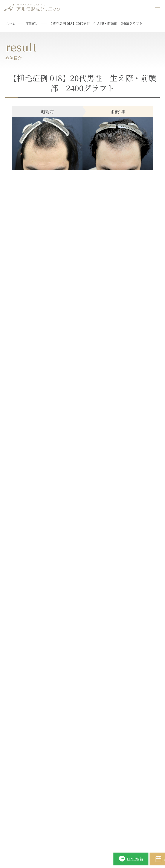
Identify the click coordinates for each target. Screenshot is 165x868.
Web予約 (137, 855)
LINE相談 (81, 855)
